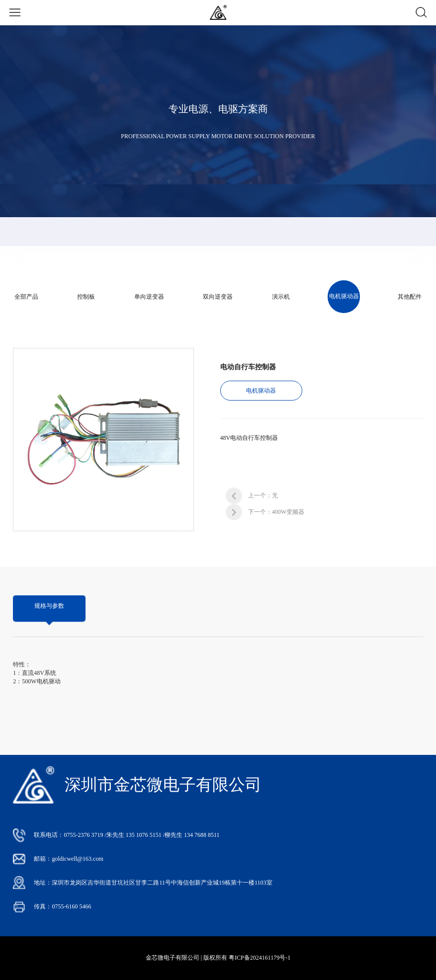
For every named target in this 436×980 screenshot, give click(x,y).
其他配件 (410, 297)
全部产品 (26, 297)
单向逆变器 (149, 297)
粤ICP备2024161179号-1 (260, 958)
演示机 (281, 297)
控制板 (86, 297)
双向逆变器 (218, 297)
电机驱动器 (344, 296)
